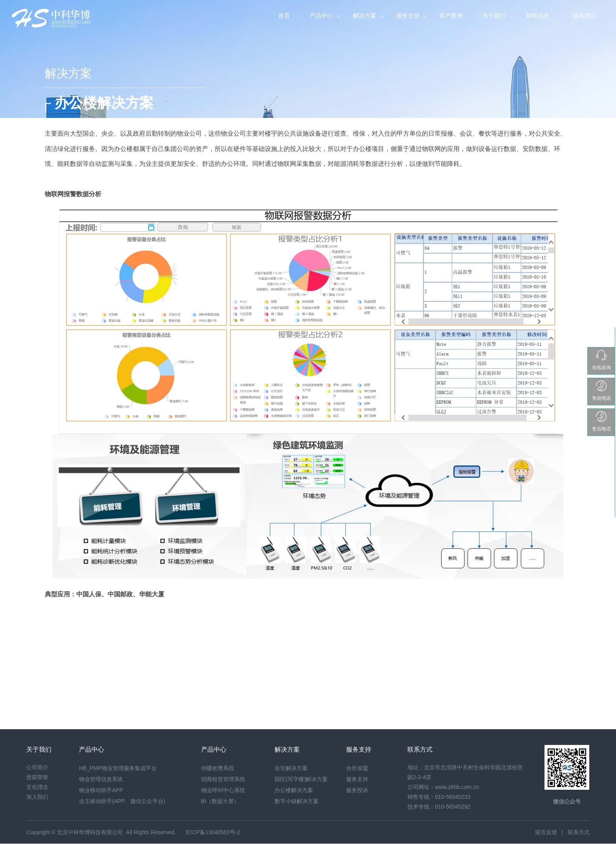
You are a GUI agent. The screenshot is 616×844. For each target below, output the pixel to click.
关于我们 (494, 16)
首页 (284, 16)
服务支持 (408, 16)
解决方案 (365, 16)
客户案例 (451, 16)
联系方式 (579, 832)
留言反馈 (546, 832)
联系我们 (585, 16)
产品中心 (321, 16)
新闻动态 (537, 16)
